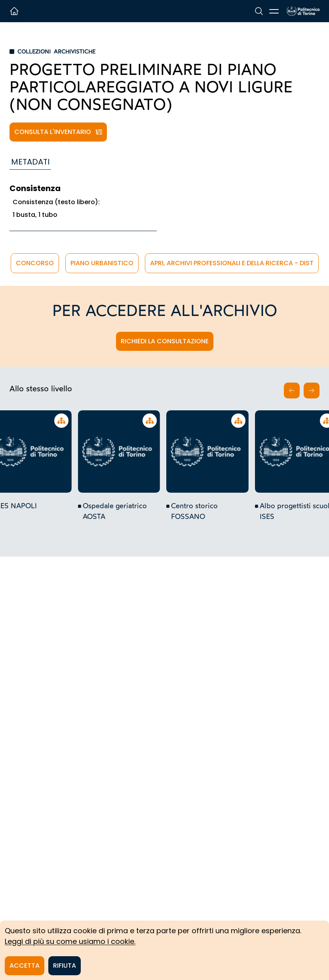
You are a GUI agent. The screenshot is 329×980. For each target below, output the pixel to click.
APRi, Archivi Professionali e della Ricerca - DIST (232, 263)
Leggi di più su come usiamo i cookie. (70, 941)
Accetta (25, 966)
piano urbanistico (102, 263)
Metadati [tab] (30, 162)
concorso (35, 263)
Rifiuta (65, 966)
